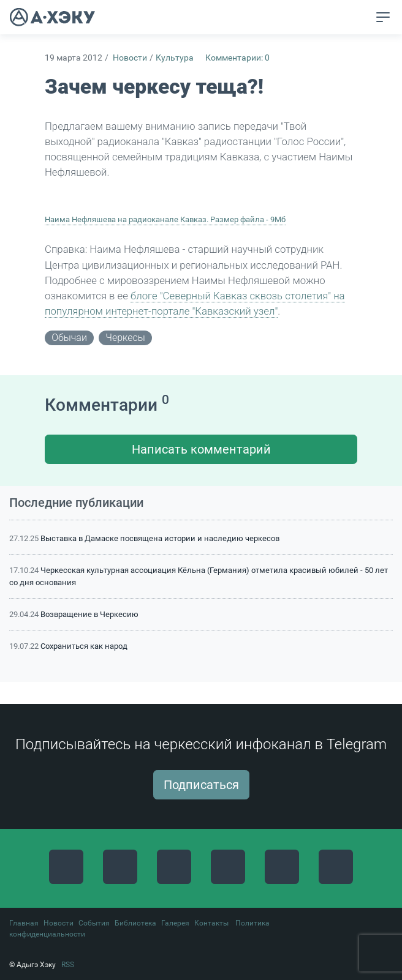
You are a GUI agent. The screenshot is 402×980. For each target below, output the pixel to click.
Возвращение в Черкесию (89, 614)
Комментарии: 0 (237, 58)
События (94, 923)
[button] (360, 18)
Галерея (175, 923)
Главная (24, 923)
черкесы (125, 338)
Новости (130, 58)
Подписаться (201, 785)
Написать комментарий (201, 449)
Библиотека (135, 923)
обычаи (69, 338)
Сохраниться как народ (84, 646)
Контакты (211, 923)
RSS (68, 965)
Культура (175, 58)
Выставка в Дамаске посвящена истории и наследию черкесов (160, 538)
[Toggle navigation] (383, 17)
